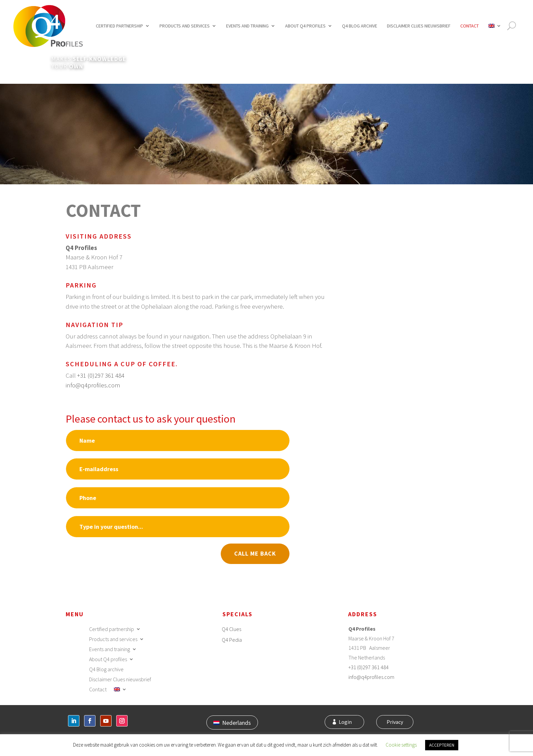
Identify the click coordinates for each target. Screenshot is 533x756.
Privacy (393, 722)
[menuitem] (495, 26)
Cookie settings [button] (401, 745)
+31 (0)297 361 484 (101, 375)
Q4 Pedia (232, 640)
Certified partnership (119, 26)
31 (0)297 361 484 (370, 667)
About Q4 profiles (305, 26)
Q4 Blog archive (360, 26)
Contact (470, 26)
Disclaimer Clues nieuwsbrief (419, 26)
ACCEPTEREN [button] (442, 745)
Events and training (247, 26)
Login (349, 722)
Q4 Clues (231, 629)
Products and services (185, 26)
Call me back (255, 553)
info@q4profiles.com (93, 385)
